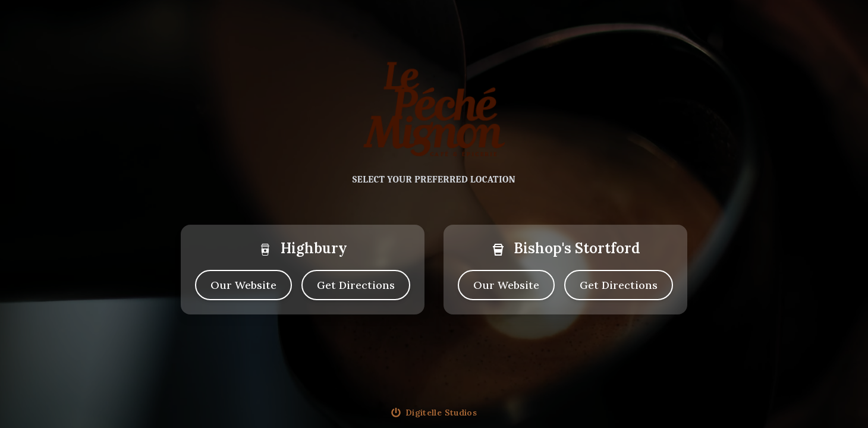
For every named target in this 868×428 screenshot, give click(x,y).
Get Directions (356, 285)
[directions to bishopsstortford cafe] (619, 285)
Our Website (243, 285)
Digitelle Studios (441, 413)
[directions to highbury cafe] (356, 285)
